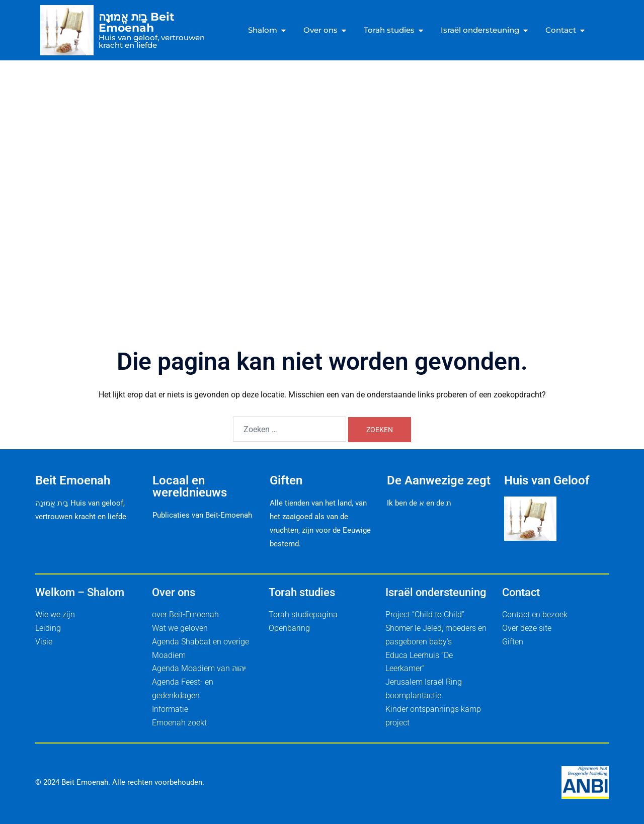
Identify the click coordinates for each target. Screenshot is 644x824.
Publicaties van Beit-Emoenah (202, 515)
